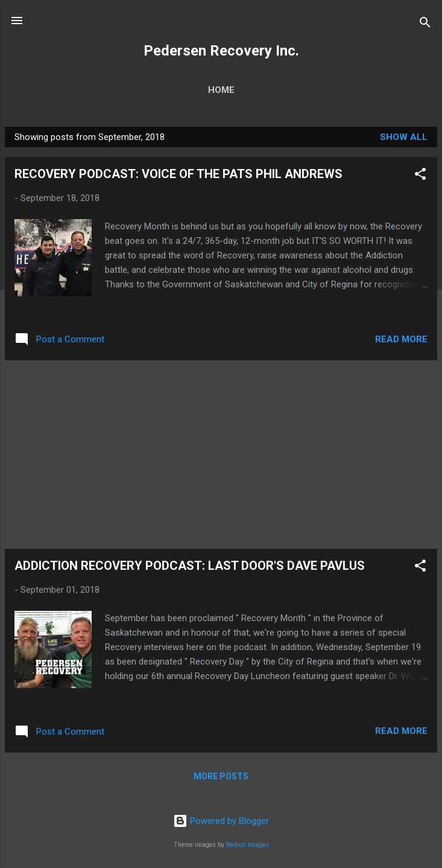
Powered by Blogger (221, 821)
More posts (221, 776)
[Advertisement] (221, 455)
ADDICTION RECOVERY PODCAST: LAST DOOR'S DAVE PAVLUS (190, 566)
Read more (401, 339)
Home (221, 90)
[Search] (425, 24)
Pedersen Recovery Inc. (221, 51)
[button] (420, 176)
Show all (404, 137)
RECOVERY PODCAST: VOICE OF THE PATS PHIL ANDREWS (178, 174)
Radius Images (248, 845)
